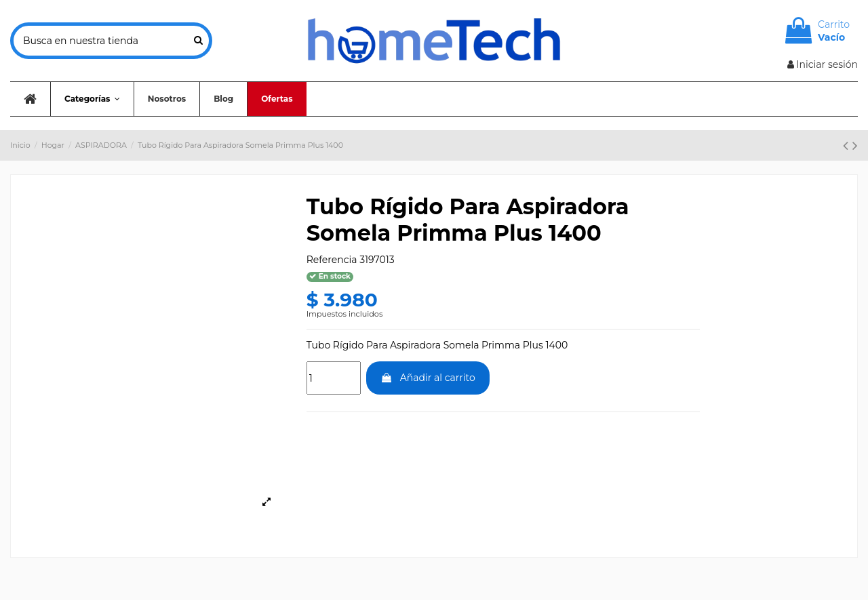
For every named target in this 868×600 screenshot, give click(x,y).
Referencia (332, 260)
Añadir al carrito (428, 378)
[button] (92, 99)
